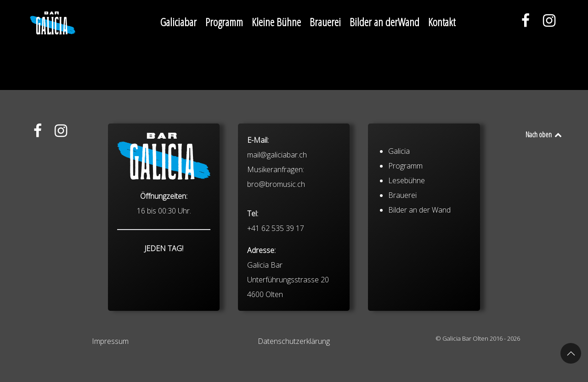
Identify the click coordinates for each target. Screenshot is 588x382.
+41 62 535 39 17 (276, 228)
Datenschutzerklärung (294, 341)
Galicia (399, 151)
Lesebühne (407, 180)
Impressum (110, 341)
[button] (571, 353)
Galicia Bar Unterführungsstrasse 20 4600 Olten (288, 280)
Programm (405, 166)
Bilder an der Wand (419, 210)
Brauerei (402, 195)
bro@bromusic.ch (276, 184)
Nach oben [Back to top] (544, 135)
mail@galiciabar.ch (277, 155)
